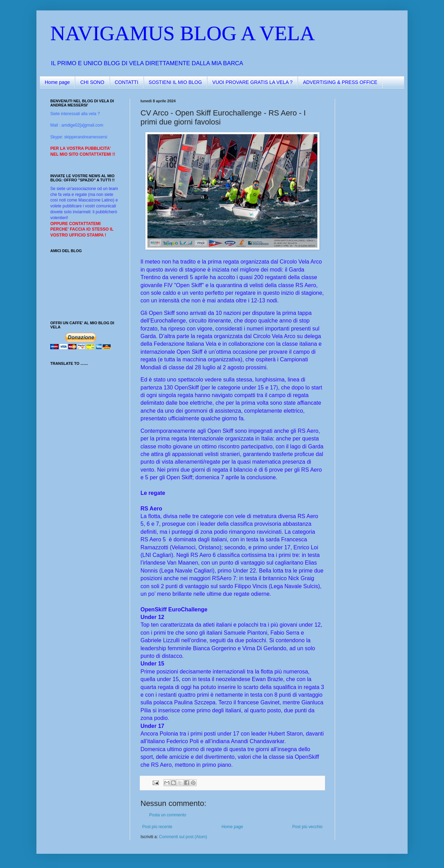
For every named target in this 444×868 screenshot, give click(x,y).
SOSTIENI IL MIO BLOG (176, 82)
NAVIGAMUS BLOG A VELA (183, 33)
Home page (57, 82)
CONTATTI (127, 82)
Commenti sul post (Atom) (183, 837)
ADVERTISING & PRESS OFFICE (340, 82)
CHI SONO (92, 82)
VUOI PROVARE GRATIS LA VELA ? (252, 82)
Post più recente (157, 827)
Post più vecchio (308, 827)
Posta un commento (168, 815)
